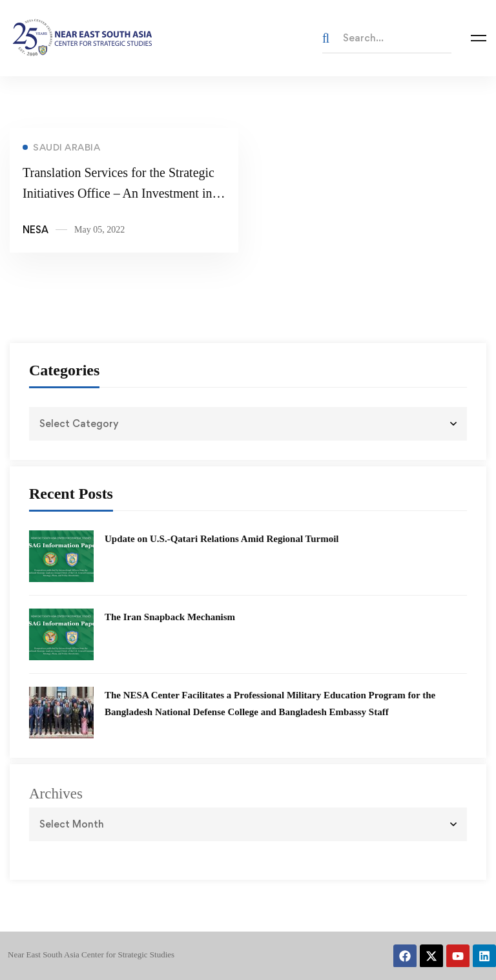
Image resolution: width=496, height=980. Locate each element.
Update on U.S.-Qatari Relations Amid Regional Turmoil (222, 539)
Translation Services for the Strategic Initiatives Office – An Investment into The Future (122, 194)
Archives (56, 794)
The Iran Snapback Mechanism (170, 617)
